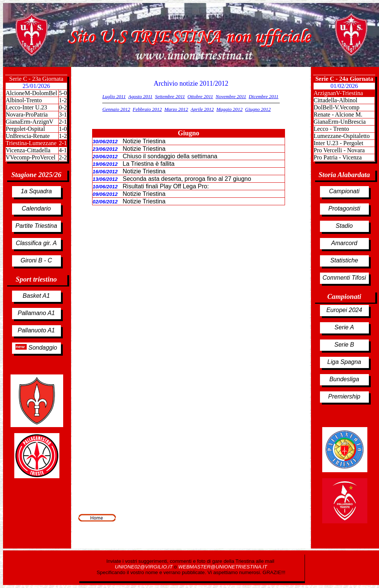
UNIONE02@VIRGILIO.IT (145, 567)
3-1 (63, 114)
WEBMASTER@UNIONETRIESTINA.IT (223, 567)
